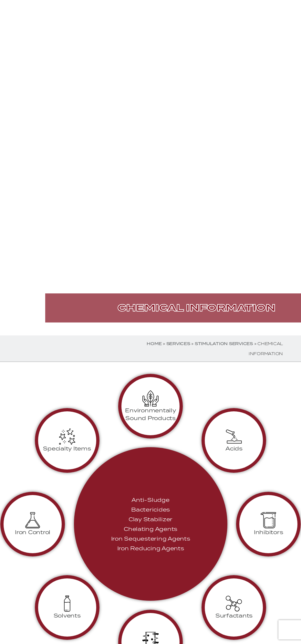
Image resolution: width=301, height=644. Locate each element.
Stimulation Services (224, 344)
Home (154, 344)
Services (178, 344)
